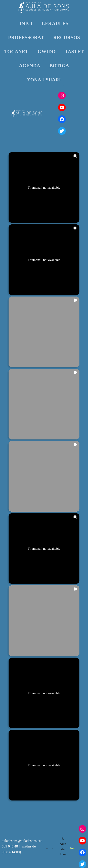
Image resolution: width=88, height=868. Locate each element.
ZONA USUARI (44, 80)
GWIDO (47, 52)
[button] (44, 187)
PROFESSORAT (26, 37)
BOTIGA (59, 66)
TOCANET (16, 52)
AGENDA (29, 66)
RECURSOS (67, 37)
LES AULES (55, 23)
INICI (26, 23)
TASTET (74, 52)
